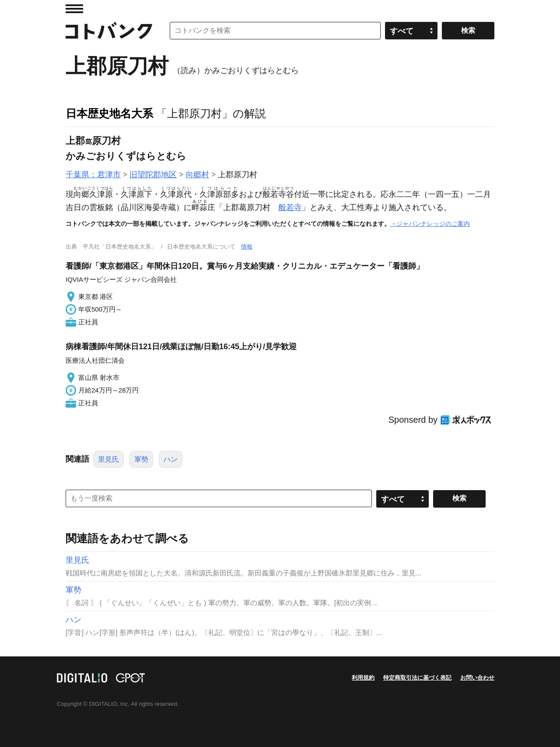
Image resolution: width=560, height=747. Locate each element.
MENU (74, 9)
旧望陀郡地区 (153, 175)
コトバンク (109, 31)
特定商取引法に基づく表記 (417, 678)
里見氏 (108, 459)
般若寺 (290, 207)
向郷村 (197, 175)
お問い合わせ (477, 678)
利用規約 (363, 678)
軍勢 (141, 459)
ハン (171, 459)
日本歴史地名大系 (109, 113)
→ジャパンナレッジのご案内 (430, 224)
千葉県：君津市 (93, 175)
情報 (247, 247)
